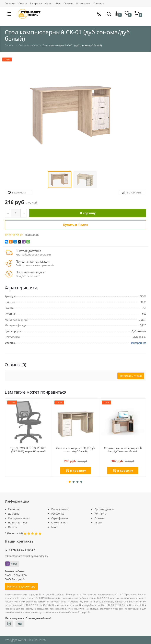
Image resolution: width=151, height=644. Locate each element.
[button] (72, 114)
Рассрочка (36, 4)
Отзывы (68, 4)
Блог (58, 4)
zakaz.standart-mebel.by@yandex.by (26, 556)
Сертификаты (60, 518)
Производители (104, 509)
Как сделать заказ (19, 518)
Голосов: (15, 533)
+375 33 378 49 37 (22, 550)
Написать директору (21, 586)
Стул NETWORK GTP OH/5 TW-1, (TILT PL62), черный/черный (28, 452)
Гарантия (14, 509)
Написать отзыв (131, 376)
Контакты (99, 4)
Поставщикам (60, 509)
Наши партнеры (18, 522)
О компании (83, 4)
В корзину (88, 213)
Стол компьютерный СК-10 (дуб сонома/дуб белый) (76, 450)
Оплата (23, 4)
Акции (49, 4)
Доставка (10, 4)
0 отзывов (32, 235)
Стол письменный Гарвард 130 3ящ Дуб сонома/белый (123, 450)
